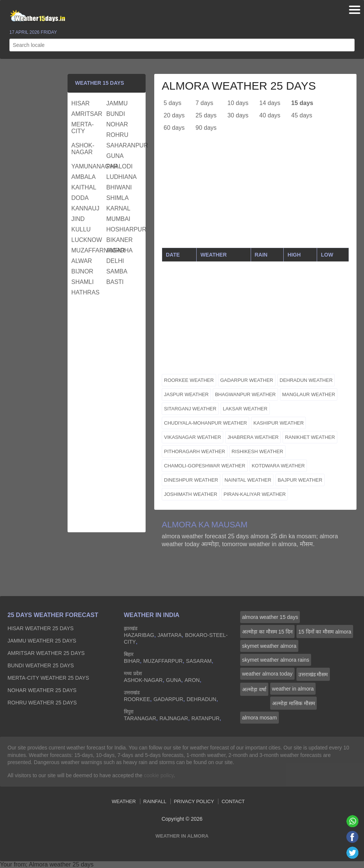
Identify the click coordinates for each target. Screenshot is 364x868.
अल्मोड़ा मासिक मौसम (293, 703)
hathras (85, 292)
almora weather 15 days (270, 617)
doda (80, 198)
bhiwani (119, 187)
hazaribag (139, 635)
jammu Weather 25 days (42, 641)
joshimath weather (191, 494)
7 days (204, 103)
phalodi (119, 166)
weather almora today (267, 674)
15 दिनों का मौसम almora (325, 632)
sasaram (199, 661)
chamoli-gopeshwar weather (205, 466)
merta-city (83, 128)
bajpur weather (300, 480)
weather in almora (293, 689)
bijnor (82, 271)
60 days (174, 128)
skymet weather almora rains (276, 660)
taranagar (140, 718)
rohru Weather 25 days (42, 703)
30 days (238, 115)
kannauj (85, 208)
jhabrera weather (253, 437)
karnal (118, 208)
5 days (172, 103)
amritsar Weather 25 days (46, 653)
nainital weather (248, 480)
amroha (119, 250)
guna (115, 156)
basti (115, 282)
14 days (270, 103)
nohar (117, 124)
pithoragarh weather (195, 451)
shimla (117, 198)
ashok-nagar (83, 149)
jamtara (170, 635)
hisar (80, 103)
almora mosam (259, 718)
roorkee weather (189, 380)
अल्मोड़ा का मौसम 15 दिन (267, 632)
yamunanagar (88, 166)
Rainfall (155, 801)
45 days (302, 115)
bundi (116, 114)
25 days (206, 115)
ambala (83, 177)
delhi (115, 261)
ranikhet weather (310, 437)
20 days (174, 115)
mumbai (118, 219)
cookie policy (159, 775)
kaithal (84, 187)
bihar (132, 661)
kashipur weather (278, 423)
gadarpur (168, 699)
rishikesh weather (257, 451)
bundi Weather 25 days (41, 665)
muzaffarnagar (88, 250)
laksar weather (245, 409)
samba (117, 271)
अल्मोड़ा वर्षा (254, 689)
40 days (270, 115)
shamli (83, 282)
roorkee (137, 699)
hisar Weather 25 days (41, 628)
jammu (117, 103)
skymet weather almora (269, 646)
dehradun (201, 699)
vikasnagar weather (193, 437)
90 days (206, 128)
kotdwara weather (278, 466)
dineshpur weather (191, 480)
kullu (81, 229)
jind (78, 219)
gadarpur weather (247, 380)
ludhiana (121, 177)
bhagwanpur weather (245, 394)
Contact (233, 801)
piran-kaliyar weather (255, 494)
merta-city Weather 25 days (48, 678)
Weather (124, 801)
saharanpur (123, 145)
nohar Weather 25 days (42, 690)
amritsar (87, 114)
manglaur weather (309, 394)
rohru (117, 135)
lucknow (87, 240)
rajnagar (174, 718)
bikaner (119, 240)
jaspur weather (186, 394)
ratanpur (205, 718)
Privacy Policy (194, 801)
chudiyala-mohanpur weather (205, 423)
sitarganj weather (190, 409)
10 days (238, 103)
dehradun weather (306, 380)
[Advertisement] (255, 195)
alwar (82, 261)
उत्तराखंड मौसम (313, 674)
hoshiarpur (123, 229)
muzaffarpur (163, 661)
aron (192, 680)
